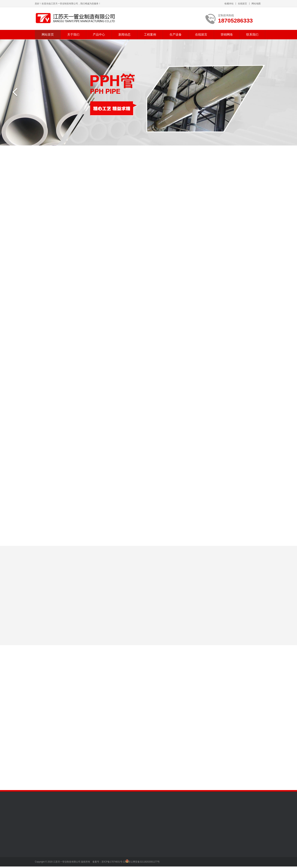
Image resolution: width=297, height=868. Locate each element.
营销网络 (227, 35)
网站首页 (48, 35)
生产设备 (176, 35)
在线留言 (242, 4)
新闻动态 (124, 35)
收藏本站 (229, 4)
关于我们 (73, 35)
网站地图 (256, 4)
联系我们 (252, 35)
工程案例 (150, 35)
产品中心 (99, 35)
